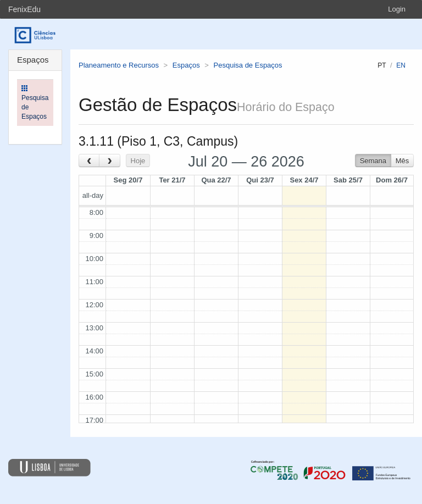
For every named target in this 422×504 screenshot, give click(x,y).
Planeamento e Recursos (119, 65)
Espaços (186, 65)
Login (397, 9)
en (401, 65)
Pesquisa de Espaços (248, 65)
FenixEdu (24, 9)
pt (382, 65)
